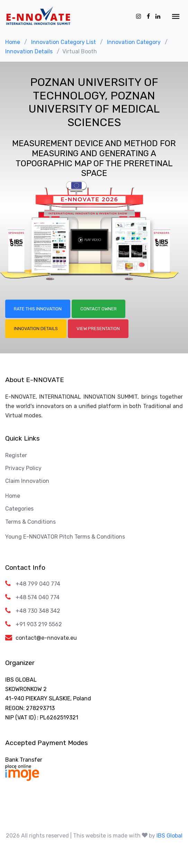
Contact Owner (99, 309)
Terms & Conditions (30, 522)
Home (13, 42)
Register (16, 455)
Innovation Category (134, 42)
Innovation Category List (64, 42)
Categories (19, 509)
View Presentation (98, 329)
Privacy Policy (23, 468)
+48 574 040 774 (38, 597)
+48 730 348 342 (38, 611)
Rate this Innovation (38, 309)
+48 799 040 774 (38, 584)
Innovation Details (29, 51)
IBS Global (169, 836)
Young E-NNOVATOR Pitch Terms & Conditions (65, 537)
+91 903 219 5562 (39, 624)
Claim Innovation (27, 481)
